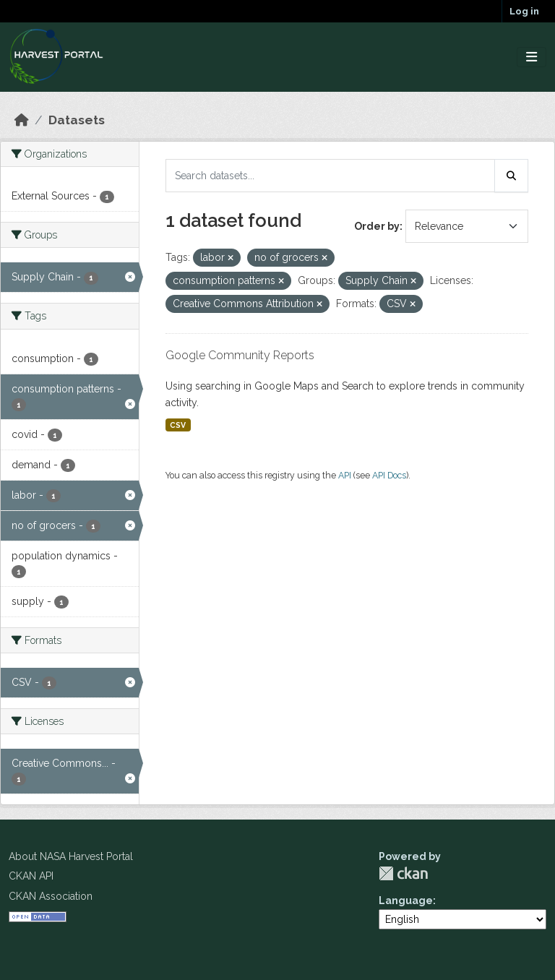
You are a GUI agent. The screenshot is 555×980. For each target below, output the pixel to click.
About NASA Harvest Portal (71, 856)
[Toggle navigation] (532, 57)
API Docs (389, 475)
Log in (524, 11)
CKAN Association (51, 896)
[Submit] (512, 176)
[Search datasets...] (330, 176)
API (345, 475)
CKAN (403, 873)
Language (406, 901)
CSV (178, 425)
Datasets (77, 120)
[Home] (22, 120)
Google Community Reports (240, 355)
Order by (377, 226)
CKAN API (31, 876)
